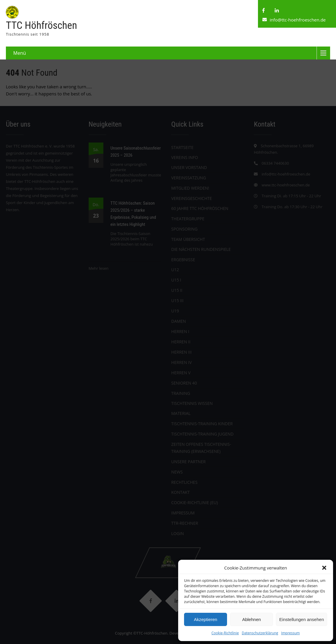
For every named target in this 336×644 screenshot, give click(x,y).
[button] (324, 568)
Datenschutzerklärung (260, 633)
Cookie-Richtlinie (225, 633)
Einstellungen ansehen (302, 619)
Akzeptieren (205, 619)
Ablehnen (251, 619)
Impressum (291, 633)
